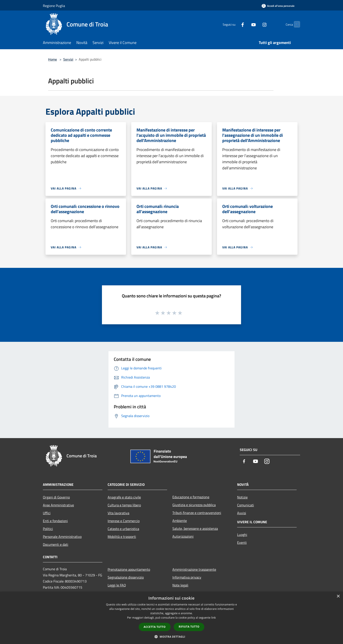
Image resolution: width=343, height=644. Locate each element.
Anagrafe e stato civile (124, 497)
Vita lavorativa (118, 513)
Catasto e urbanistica (123, 529)
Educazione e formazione (191, 497)
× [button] (338, 596)
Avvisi (242, 513)
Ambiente (180, 521)
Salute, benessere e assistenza (195, 528)
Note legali (180, 585)
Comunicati (246, 505)
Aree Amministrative (58, 505)
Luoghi (242, 535)
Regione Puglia (54, 6)
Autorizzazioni (183, 536)
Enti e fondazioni (55, 521)
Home (52, 59)
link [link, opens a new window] (214, 618)
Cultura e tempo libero (124, 505)
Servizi (68, 59)
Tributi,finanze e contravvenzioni (197, 513)
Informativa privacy (187, 577)
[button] (171, 637)
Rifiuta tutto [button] (189, 627)
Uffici (47, 513)
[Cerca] (295, 24)
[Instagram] (256, 24)
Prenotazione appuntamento (129, 569)
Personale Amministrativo (62, 537)
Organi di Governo (56, 497)
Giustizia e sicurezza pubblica (194, 505)
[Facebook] (234, 24)
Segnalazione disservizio (126, 577)
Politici (48, 529)
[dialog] (171, 618)
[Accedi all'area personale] (278, 6)
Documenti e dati (56, 544)
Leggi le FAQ (117, 585)
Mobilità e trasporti (122, 537)
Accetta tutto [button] (155, 627)
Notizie (242, 497)
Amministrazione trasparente (194, 569)
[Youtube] (245, 24)
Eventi (242, 542)
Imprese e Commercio (124, 521)
